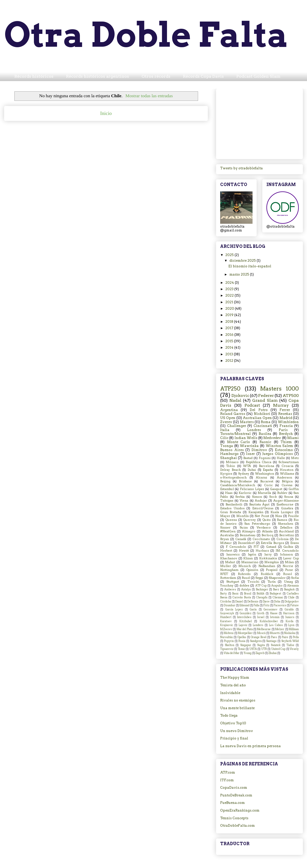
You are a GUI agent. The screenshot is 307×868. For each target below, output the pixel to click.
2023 (230, 289)
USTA (253, 649)
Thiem (286, 442)
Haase (274, 613)
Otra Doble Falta (146, 35)
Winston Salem (280, 446)
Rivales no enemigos (238, 700)
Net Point (262, 516)
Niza (278, 516)
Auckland (286, 531)
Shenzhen (286, 524)
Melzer (280, 629)
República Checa (259, 462)
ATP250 (230, 389)
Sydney (244, 474)
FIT (256, 547)
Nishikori (262, 414)
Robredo (244, 574)
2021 (230, 302)
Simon (257, 497)
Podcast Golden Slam (258, 76)
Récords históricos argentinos (97, 76)
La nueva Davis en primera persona (250, 746)
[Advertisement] (259, 123)
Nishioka (290, 633)
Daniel (239, 602)
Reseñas (285, 414)
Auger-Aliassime (286, 501)
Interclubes (244, 617)
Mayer (225, 516)
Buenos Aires (232, 450)
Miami (293, 438)
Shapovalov (277, 578)
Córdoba (226, 602)
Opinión (252, 570)
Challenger (237, 426)
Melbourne (264, 629)
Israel (261, 617)
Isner (250, 454)
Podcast (252, 405)
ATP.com (228, 772)
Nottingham (229, 570)
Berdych (286, 434)
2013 (230, 354)
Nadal (235, 400)
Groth (261, 613)
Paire (285, 637)
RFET (224, 574)
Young (248, 653)
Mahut (230, 562)
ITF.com (227, 780)
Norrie (288, 566)
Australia (227, 535)
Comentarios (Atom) (118, 129)
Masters (247, 422)
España (268, 470)
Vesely (294, 649)
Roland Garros (233, 414)
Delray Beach (230, 470)
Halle (281, 458)
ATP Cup (261, 586)
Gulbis (288, 547)
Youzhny (227, 586)
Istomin (275, 617)
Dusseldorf (246, 543)
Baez (276, 589)
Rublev (282, 493)
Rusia (242, 641)
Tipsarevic (227, 649)
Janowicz (233, 554)
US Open (228, 418)
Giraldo (289, 609)
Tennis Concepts (234, 818)
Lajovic (243, 625)
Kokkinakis (268, 558)
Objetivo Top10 (233, 723)
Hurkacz (262, 551)
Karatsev (226, 621)
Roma (266, 422)
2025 (230, 255)
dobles (244, 586)
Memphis (272, 562)
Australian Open (257, 418)
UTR (264, 649)
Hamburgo (229, 454)
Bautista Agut (259, 504)
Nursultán (226, 637)
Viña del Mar (232, 653)
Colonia (282, 539)
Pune (289, 570)
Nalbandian (267, 566)
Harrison (289, 613)
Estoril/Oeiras (263, 508)
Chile (291, 597)
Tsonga (227, 446)
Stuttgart (233, 582)
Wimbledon (288, 422)
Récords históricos (34, 76)
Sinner (225, 528)
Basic (235, 594)
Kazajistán (256, 512)
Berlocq (267, 535)
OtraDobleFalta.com (238, 826)
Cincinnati (263, 426)
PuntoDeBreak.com (236, 795)
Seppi (259, 578)
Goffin (294, 489)
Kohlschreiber (269, 621)
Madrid (286, 418)
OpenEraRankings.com (240, 810)
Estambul (227, 489)
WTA (247, 466)
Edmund (244, 605)
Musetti (275, 633)
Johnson (286, 554)
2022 (230, 295)
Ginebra (287, 508)
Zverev (226, 422)
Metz (295, 458)
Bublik (261, 594)
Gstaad (271, 547)
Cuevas (287, 485)
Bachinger (262, 589)
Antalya (246, 589)
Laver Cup (291, 558)
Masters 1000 (280, 389)
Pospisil (272, 570)
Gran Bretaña (231, 512)
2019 (230, 315)
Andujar (261, 501)
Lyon (291, 625)
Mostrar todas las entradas (149, 96)
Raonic (265, 442)
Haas (229, 493)
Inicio (106, 113)
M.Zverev (226, 629)
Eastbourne (285, 504)
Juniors (290, 617)
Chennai (278, 597)
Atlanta (267, 531)
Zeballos (286, 528)
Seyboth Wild (290, 641)
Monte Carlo (239, 442)
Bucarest (267, 481)
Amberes (230, 589)
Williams (287, 474)
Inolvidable (230, 693)
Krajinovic (227, 625)
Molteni (229, 633)
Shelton (230, 645)
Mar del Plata (245, 629)
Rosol (287, 574)
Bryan (225, 539)
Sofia (295, 578)
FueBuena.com (232, 803)
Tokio (231, 466)
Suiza (244, 528)
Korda (290, 621)
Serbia (240, 497)
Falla (256, 605)
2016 (230, 335)
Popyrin (229, 641)
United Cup (278, 649)
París (283, 430)
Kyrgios (226, 474)
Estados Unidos (232, 508)
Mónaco (232, 462)
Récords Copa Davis (203, 76)
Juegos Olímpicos (278, 454)
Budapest (276, 594)
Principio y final (234, 738)
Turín (272, 582)
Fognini (265, 458)
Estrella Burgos (272, 543)
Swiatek (276, 645)
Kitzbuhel (246, 621)
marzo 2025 (240, 274)
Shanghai (229, 458)
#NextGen (228, 531)
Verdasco (264, 528)
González (246, 613)
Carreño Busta (242, 597)
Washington (265, 474)
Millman (294, 629)
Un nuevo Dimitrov (237, 731)
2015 (230, 341)
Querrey (249, 520)
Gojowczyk (227, 613)
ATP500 (291, 396)
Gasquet (276, 489)
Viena (244, 501)
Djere (266, 602)
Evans (295, 543)
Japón (252, 554)
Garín (253, 609)
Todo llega (229, 715)
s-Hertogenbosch (233, 477)
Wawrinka (249, 446)
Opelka (242, 637)
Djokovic (240, 396)
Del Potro (259, 410)
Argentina (229, 410)
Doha (277, 602)
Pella (296, 637)
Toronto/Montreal (235, 434)
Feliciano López (252, 489)
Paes (274, 637)
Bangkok (289, 589)
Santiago (271, 641)
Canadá (241, 539)
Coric (268, 485)
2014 (230, 348)
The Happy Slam (235, 677)
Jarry (268, 554)
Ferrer (285, 410)
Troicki (253, 582)
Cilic (224, 438)
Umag (288, 582)
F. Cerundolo (236, 547)
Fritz (266, 605)
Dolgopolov (292, 602)
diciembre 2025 (243, 261)
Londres (254, 430)
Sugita (261, 645)
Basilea (265, 434)
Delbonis (253, 602)
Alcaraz (262, 477)
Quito (267, 520)
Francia (286, 426)
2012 (230, 361)
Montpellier (245, 633)
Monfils (243, 516)
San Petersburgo (257, 524)
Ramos (282, 520)
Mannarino (250, 562)
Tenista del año (233, 685)
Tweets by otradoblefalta (241, 168)
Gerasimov (271, 609)
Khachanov (229, 558)
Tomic (241, 649)
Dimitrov (259, 450)
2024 (230, 283)
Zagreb (260, 653)
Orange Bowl (259, 637)
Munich (245, 566)
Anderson (285, 477)
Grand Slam (265, 400)
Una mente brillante (237, 708)
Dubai (252, 470)
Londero (258, 625)
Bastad (248, 458)
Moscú (261, 633)
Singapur (246, 645)
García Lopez (234, 609)
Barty (224, 594)
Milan (289, 562)
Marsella (264, 493)
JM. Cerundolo (287, 551)
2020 (230, 309)
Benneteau (248, 535)
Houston (287, 470)
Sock (273, 497)
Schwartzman (289, 462)
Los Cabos (276, 625)
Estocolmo (284, 450)
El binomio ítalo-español (250, 266)
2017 (230, 328)
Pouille (293, 516)
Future (295, 605)
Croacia (287, 466)
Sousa (289, 497)
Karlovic (245, 493)
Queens (231, 520)
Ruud (246, 578)
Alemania (293, 586)
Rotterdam (228, 578)
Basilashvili (234, 504)
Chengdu (262, 597)
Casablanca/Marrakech (238, 485)
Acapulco (277, 586)
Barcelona (267, 466)
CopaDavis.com (234, 788)
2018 (230, 322)
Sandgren (256, 641)
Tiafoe (290, 645)
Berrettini (287, 535)
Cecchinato (261, 539)
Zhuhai (273, 653)
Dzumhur (230, 605)
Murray (281, 405)
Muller (226, 566)
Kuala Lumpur (282, 512)
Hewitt (244, 551)
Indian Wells (246, 438)
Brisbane (245, 481)
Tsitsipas (227, 501)
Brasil (248, 594)
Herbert (226, 551)
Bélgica (287, 481)
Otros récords (156, 76)
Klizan (248, 558)
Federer (266, 396)
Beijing (225, 481)
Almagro (249, 531)
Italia (225, 430)
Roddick (267, 574)
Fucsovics (280, 605)
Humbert (226, 617)
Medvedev (272, 438)
